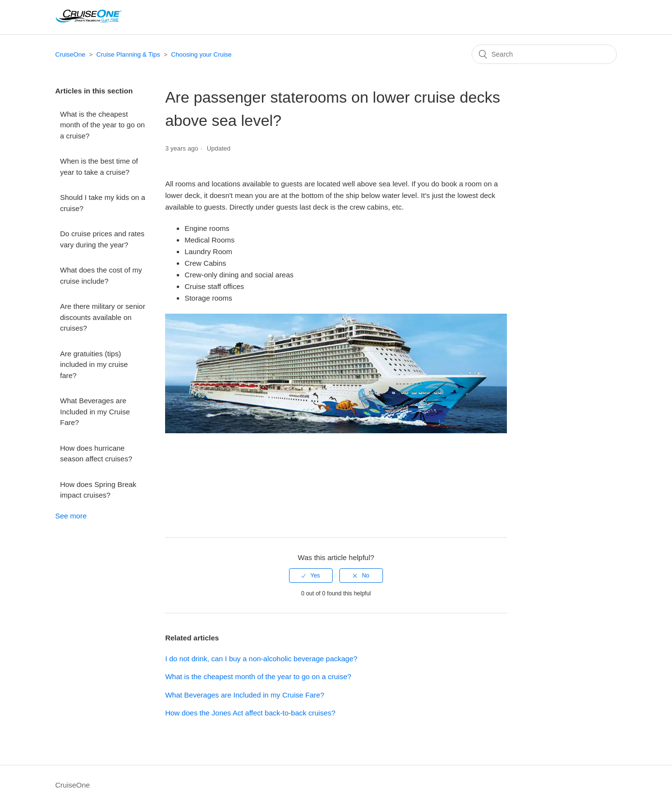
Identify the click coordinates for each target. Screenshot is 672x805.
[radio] (311, 576)
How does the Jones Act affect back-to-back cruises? (250, 713)
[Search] (544, 54)
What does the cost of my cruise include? (101, 275)
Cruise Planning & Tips (128, 54)
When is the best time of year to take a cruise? (99, 167)
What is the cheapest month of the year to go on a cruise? (102, 125)
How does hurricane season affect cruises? (96, 454)
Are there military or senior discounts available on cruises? (103, 317)
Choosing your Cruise (201, 54)
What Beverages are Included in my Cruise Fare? (95, 411)
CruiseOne (70, 54)
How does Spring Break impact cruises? (98, 490)
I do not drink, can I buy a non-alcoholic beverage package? (261, 659)
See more (71, 516)
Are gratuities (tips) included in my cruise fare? (94, 365)
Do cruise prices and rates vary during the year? (102, 239)
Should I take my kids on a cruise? (103, 203)
